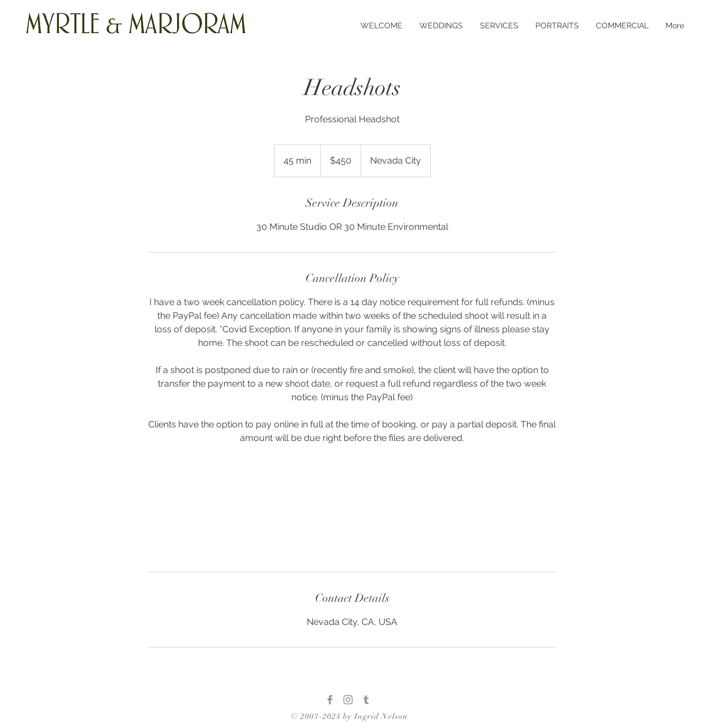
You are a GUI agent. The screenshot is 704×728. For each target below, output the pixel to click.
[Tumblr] (366, 700)
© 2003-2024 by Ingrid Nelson (349, 716)
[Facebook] (330, 700)
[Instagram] (348, 700)
